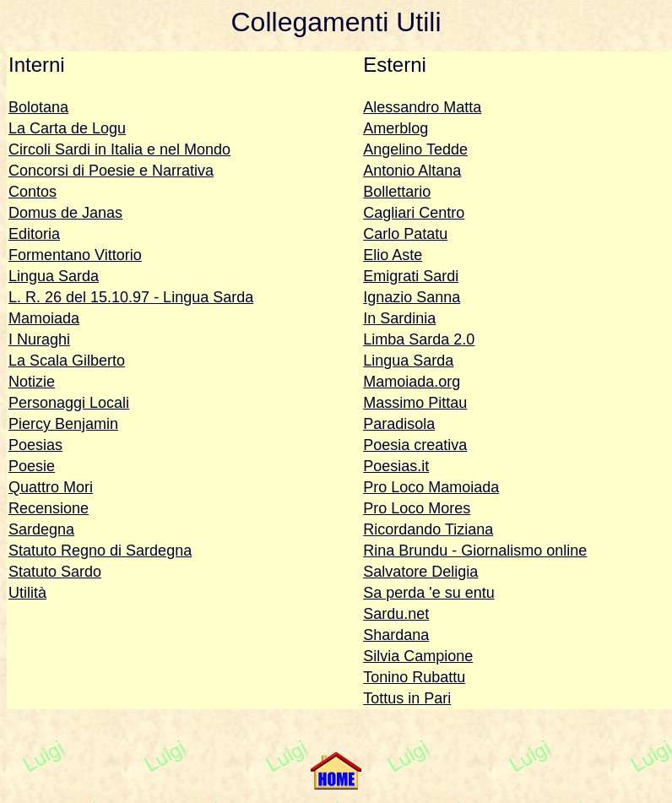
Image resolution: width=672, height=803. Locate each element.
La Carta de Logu (67, 128)
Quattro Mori (51, 487)
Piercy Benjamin (63, 424)
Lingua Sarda (54, 276)
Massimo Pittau (415, 403)
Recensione (49, 508)
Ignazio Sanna (412, 297)
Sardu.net (396, 614)
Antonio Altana (412, 171)
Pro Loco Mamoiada (431, 487)
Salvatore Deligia (420, 572)
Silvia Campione (418, 656)
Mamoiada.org (412, 382)
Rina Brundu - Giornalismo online (475, 551)
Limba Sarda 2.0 (419, 339)
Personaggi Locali (69, 403)
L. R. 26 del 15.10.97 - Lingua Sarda (131, 297)
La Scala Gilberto (67, 361)
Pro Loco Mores (417, 508)
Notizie (32, 382)
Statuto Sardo (55, 572)
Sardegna (41, 529)
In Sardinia (399, 318)
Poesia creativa (415, 445)
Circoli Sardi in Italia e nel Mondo (119, 149)
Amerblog (396, 128)
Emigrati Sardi (411, 276)
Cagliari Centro (414, 213)
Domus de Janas (65, 213)
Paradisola (399, 424)
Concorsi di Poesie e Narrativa (111, 171)
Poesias (35, 445)
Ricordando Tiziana (428, 529)
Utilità (27, 593)
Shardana (396, 635)
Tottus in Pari (407, 698)
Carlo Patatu (405, 234)
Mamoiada (44, 318)
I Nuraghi (39, 339)
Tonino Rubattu (414, 677)
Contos (33, 192)
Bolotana (38, 107)
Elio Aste (393, 255)
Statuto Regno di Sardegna (100, 551)
